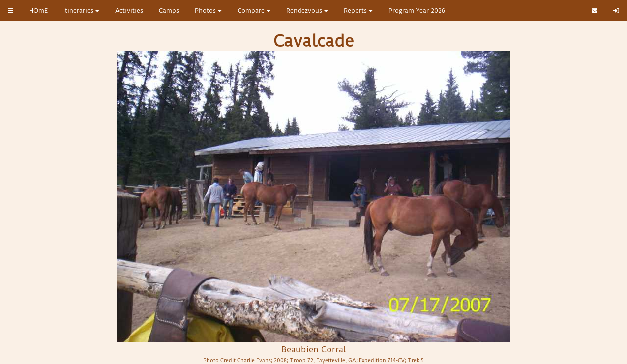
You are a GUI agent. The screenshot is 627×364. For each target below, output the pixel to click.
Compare (254, 11)
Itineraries (81, 11)
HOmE (38, 11)
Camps (169, 11)
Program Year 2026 (417, 11)
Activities (129, 11)
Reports (358, 11)
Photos (208, 11)
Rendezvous (307, 11)
